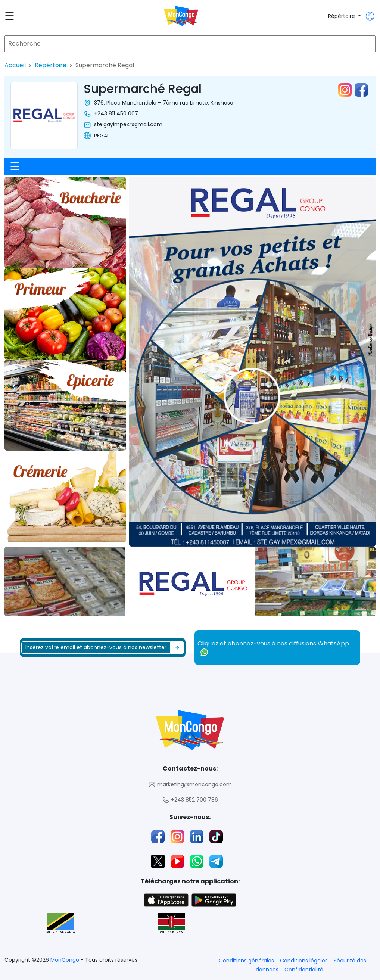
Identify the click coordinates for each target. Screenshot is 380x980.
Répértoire (342, 16)
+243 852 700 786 (190, 800)
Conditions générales (246, 961)
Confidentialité (304, 970)
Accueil (15, 65)
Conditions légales (304, 961)
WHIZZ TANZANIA (60, 924)
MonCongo (66, 960)
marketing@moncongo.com (190, 785)
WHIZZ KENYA (171, 924)
